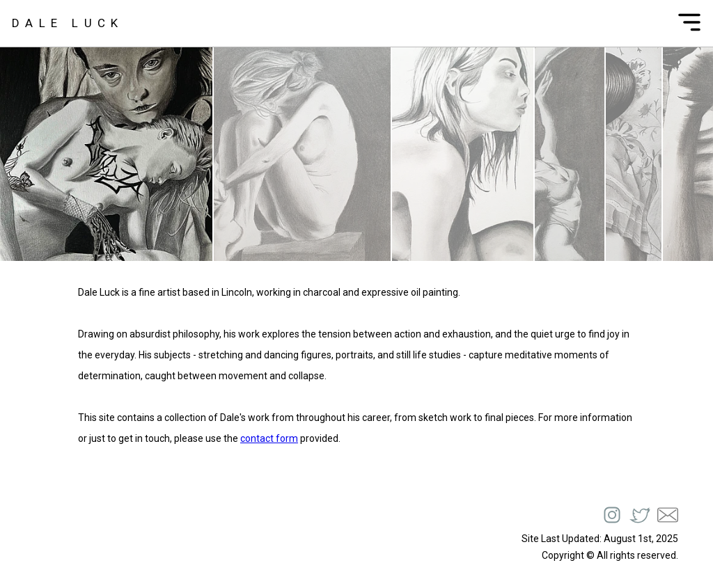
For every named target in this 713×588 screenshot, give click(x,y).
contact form (269, 438)
